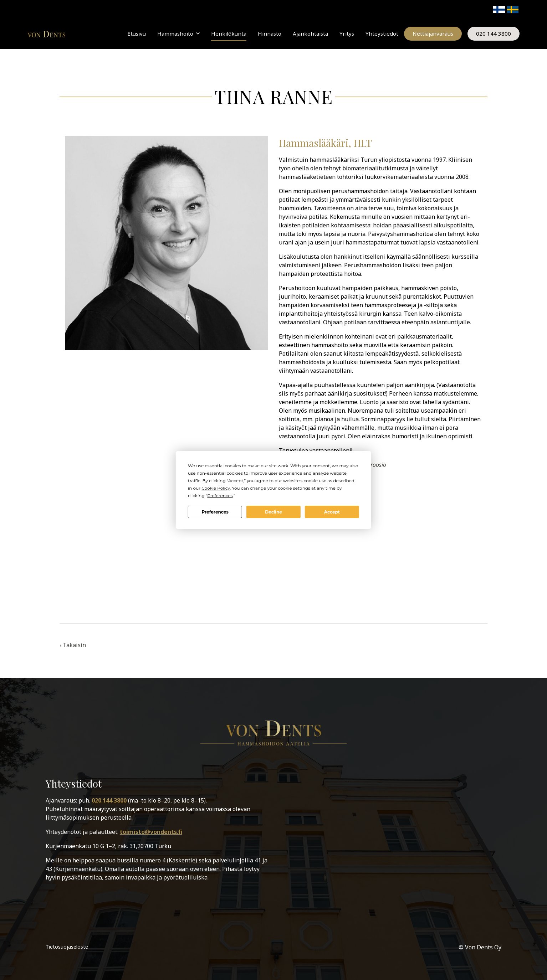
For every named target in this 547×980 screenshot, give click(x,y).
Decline (273, 512)
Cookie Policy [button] (216, 488)
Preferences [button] (220, 496)
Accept (332, 512)
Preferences (215, 512)
